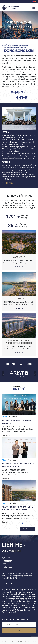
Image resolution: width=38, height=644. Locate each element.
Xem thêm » (6, 435)
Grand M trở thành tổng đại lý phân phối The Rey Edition (18, 465)
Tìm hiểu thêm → (8, 183)
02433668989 (7, 561)
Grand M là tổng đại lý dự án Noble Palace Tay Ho (17, 422)
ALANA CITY (19, 257)
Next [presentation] (35, 374)
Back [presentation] (3, 374)
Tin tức (5, 417)
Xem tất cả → (28, 529)
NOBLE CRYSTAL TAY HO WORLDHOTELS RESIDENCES (19, 342)
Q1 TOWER (19, 299)
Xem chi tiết (19, 267)
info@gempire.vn (8, 567)
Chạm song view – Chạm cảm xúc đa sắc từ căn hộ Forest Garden (18, 508)
